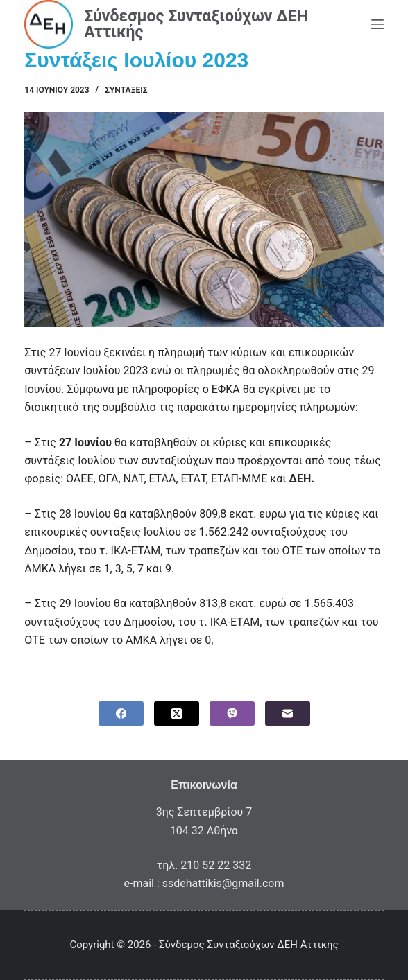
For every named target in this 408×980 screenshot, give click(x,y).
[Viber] (232, 714)
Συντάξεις (126, 90)
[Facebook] (121, 714)
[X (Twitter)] (177, 714)
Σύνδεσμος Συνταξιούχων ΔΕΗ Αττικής (196, 24)
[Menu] (377, 24)
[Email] (288, 714)
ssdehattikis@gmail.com (223, 883)
